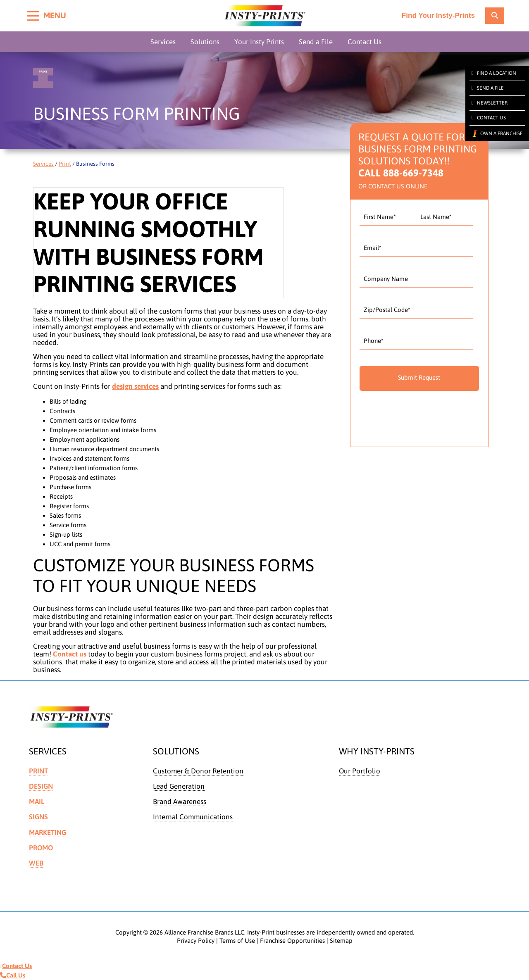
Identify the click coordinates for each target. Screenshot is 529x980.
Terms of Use (237, 941)
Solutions (205, 42)
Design (41, 786)
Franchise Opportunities (292, 941)
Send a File (316, 42)
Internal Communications (193, 817)
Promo (41, 848)
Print (65, 164)
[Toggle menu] (33, 16)
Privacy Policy (196, 941)
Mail (37, 802)
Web (36, 863)
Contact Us (365, 42)
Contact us (70, 654)
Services (163, 42)
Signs (39, 817)
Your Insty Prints (259, 42)
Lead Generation (179, 786)
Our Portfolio (360, 771)
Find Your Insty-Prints (438, 15)
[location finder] (494, 16)
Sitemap (341, 941)
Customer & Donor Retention (198, 771)
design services (135, 386)
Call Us (13, 975)
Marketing (48, 833)
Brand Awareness (180, 802)
